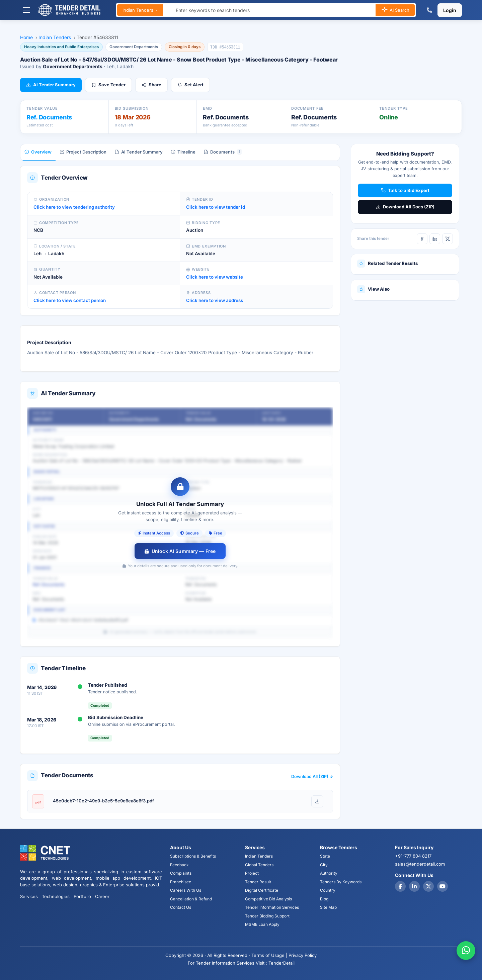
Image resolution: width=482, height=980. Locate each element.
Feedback (179, 865)
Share (151, 85)
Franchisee (181, 882)
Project (252, 873)
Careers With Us (186, 890)
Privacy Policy (303, 955)
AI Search (395, 10)
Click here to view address (215, 300)
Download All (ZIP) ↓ (312, 776)
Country (328, 890)
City (324, 865)
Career (102, 896)
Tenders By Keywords (341, 882)
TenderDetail (282, 963)
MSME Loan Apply (262, 924)
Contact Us (181, 907)
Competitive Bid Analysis (268, 899)
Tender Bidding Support (267, 916)
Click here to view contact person (70, 300)
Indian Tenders (139, 10)
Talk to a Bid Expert (405, 190)
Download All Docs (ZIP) (405, 207)
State (325, 856)
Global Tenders (259, 865)
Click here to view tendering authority (74, 207)
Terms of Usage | (269, 955)
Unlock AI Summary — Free (180, 551)
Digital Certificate (262, 890)
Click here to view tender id (216, 207)
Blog (324, 899)
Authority (329, 873)
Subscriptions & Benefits (193, 856)
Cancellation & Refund (191, 899)
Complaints (181, 873)
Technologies (56, 896)
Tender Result (258, 882)
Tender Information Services (272, 907)
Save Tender (108, 85)
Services (29, 896)
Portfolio (82, 896)
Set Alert (190, 85)
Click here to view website (215, 277)
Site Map (328, 907)
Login (450, 10)
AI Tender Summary (51, 85)
